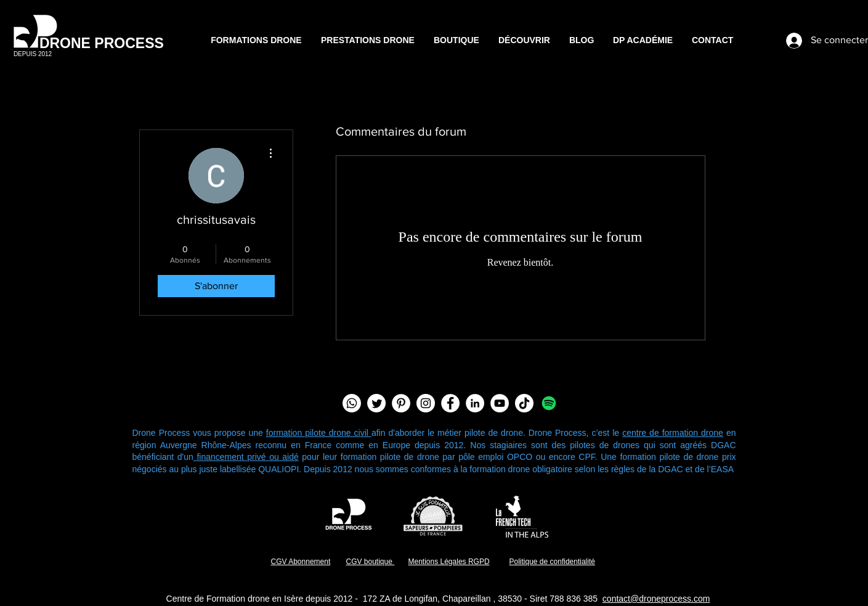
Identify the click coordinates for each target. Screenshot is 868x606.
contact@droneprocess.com (656, 599)
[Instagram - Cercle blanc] (426, 403)
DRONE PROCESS (102, 43)
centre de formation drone (673, 433)
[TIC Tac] (524, 403)
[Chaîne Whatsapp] (352, 403)
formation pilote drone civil (319, 433)
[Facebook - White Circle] (450, 403)
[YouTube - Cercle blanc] (500, 403)
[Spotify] (549, 403)
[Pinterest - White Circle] (401, 403)
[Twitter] (376, 403)
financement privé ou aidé (246, 457)
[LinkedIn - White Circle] (475, 403)
